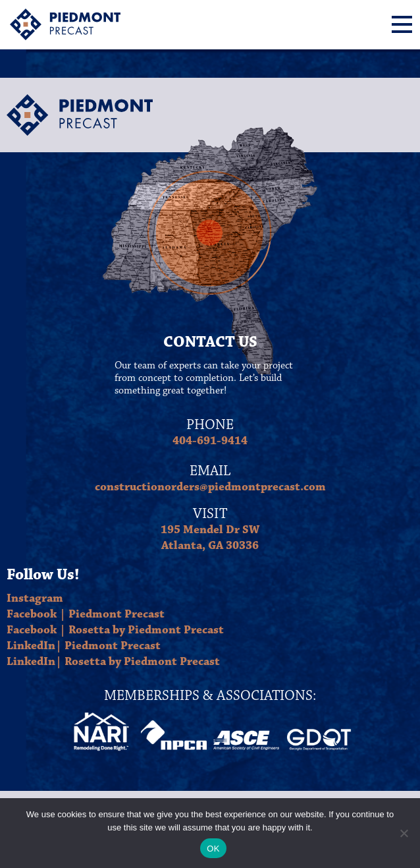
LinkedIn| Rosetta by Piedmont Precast (113, 662)
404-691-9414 (210, 441)
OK (213, 849)
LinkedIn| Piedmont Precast (84, 646)
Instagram (35, 598)
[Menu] (402, 24)
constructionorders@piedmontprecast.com (210, 487)
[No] (404, 833)
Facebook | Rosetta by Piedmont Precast (115, 630)
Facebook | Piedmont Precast (86, 614)
